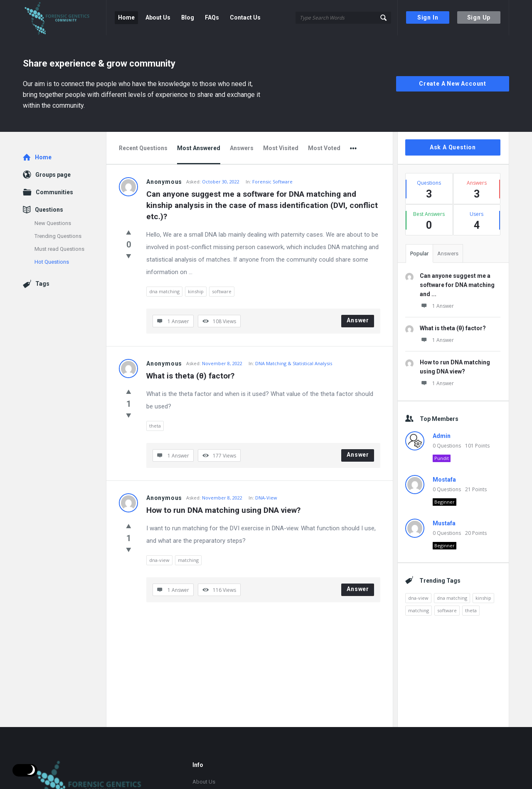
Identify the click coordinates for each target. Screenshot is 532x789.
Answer (358, 320)
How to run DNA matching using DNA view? (223, 510)
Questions (49, 210)
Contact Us (245, 17)
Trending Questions (58, 236)
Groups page (53, 175)
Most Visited (281, 148)
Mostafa (444, 480)
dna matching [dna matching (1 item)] (452, 598)
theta (155, 426)
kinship (196, 291)
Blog (188, 17)
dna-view (159, 560)
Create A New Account (453, 84)
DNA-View (266, 498)
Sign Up (479, 17)
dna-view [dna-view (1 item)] (418, 598)
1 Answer (437, 306)
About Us (158, 17)
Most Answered (199, 148)
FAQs (212, 17)
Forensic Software (272, 182)
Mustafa (444, 523)
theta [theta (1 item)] (471, 610)
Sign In (428, 17)
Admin (442, 436)
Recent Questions (143, 148)
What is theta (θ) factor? (190, 376)
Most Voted (324, 148)
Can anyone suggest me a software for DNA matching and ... (457, 285)
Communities (54, 192)
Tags (42, 284)
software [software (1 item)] (447, 610)
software (222, 291)
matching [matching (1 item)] (419, 610)
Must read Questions (59, 249)
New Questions (53, 223)
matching (188, 560)
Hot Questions (52, 262)
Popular (419, 254)
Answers (242, 148)
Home (126, 17)
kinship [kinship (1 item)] (483, 598)
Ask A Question (453, 147)
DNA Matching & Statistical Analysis (294, 363)
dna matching (164, 291)
